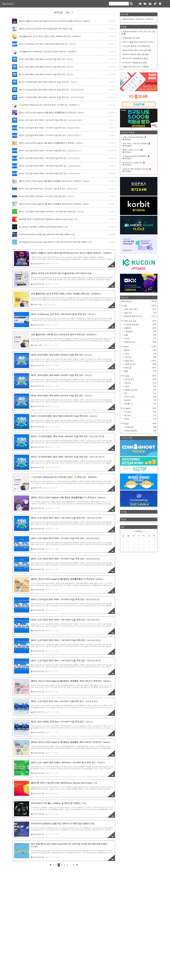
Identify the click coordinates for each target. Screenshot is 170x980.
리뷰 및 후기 (140, 379)
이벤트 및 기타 (140, 364)
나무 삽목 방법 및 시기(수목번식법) (136, 46)
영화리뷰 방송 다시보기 (140, 316)
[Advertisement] (64, 463)
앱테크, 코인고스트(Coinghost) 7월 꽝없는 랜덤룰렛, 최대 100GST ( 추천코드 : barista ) (54, 204)
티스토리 (140, 412)
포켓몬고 (140, 383)
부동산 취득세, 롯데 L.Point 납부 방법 (137, 50)
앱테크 (140, 350)
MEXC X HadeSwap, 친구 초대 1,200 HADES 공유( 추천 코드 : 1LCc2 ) (47, 44)
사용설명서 (140, 331)
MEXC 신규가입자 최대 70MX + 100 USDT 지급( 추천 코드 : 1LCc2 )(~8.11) (50, 173)
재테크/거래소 (37, 304)
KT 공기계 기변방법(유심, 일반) (135, 63)
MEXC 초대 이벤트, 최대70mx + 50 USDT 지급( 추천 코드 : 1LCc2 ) (46, 196)
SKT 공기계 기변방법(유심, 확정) (135, 59)
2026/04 (139, 531)
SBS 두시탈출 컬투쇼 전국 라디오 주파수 (138, 42)
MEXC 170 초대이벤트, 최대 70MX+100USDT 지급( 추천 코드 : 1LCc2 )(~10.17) (51, 97)
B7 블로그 (140, 408)
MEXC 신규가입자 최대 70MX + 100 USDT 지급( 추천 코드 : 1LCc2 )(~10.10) (50, 120)
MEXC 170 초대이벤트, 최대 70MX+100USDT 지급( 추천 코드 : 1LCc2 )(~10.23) (51, 90)
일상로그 (140, 400)
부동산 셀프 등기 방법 (131, 38)
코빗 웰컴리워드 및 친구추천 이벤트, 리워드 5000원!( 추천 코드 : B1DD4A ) (50, 36)
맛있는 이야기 (140, 397)
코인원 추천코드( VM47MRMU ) (136, 156)
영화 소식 (140, 313)
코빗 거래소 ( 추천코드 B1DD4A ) (136, 144)
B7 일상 (140, 376)
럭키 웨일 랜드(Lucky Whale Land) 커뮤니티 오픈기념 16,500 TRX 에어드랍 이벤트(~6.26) (56, 242)
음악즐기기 (140, 404)
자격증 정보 (140, 427)
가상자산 (140, 357)
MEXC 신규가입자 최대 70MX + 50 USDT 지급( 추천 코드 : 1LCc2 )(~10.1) (49, 128)
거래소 (140, 354)
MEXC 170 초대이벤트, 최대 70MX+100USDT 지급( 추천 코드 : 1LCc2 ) (48, 82)
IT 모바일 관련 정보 (140, 324)
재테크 (140, 347)
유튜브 (140, 419)
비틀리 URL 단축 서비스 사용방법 (136, 67)
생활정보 (140, 328)
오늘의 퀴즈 (140, 361)
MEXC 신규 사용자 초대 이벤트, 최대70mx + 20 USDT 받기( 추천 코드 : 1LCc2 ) (51, 212)
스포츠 (140, 338)
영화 (140, 306)
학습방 (140, 424)
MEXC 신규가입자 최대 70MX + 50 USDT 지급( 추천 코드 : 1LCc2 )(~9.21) (49, 135)
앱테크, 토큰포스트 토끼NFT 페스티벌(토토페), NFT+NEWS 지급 (46, 29)
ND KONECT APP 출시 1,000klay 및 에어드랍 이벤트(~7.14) (43, 227)
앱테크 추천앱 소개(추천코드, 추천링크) (138, 19)
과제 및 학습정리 (140, 431)
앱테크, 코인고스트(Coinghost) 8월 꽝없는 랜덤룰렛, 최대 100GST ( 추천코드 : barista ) (54, 181)
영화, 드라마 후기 (140, 309)
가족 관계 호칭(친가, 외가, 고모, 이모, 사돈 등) (138, 33)
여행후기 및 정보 (140, 390)
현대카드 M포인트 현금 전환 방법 (136, 54)
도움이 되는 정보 (140, 321)
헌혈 (140, 335)
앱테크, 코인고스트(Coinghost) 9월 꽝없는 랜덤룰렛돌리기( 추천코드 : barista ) (51, 143)
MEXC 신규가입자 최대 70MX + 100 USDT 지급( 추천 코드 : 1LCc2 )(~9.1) (49, 158)
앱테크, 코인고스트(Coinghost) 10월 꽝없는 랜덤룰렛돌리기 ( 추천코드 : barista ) (52, 113)
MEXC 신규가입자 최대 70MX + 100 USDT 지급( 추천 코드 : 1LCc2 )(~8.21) (50, 166)
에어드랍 (140, 368)
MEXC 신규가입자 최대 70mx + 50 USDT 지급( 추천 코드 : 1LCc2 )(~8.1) (48, 189)
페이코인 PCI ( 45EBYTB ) (134, 163)
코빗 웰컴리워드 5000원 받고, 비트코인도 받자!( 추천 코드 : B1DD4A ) (48, 52)
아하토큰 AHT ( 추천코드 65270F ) (137, 169)
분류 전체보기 (139, 301)
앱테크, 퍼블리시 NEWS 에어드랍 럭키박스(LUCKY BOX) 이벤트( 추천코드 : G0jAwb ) (55, 21)
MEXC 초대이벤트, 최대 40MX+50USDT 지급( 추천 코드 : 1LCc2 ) (46, 59)
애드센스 (140, 415)
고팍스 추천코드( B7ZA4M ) (134, 137)
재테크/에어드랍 (38, 264)
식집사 (140, 386)
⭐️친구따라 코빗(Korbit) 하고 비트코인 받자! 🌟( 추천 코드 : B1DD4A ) (48, 105)
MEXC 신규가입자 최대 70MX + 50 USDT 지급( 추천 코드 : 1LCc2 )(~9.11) (49, 151)
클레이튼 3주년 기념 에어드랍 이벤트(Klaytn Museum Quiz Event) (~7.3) (48, 219)
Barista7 (8, 4)
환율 (140, 371)
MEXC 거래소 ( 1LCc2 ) (133, 150)
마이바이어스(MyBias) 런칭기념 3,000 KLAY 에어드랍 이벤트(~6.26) (47, 234)
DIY (140, 393)
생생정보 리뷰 (140, 342)
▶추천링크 (127, 139)
